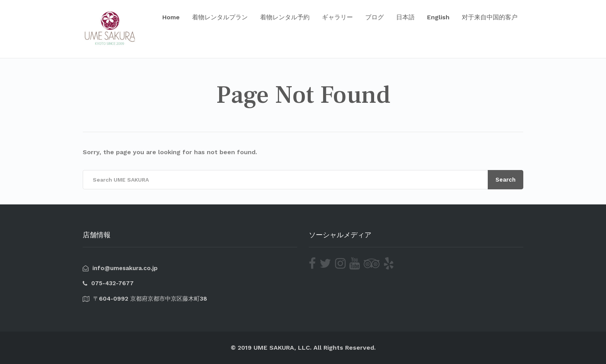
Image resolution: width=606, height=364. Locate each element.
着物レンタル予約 (285, 17)
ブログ (374, 17)
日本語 (405, 17)
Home (171, 17)
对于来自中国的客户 (490, 17)
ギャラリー (337, 17)
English (438, 17)
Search (506, 180)
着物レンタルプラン (220, 17)
